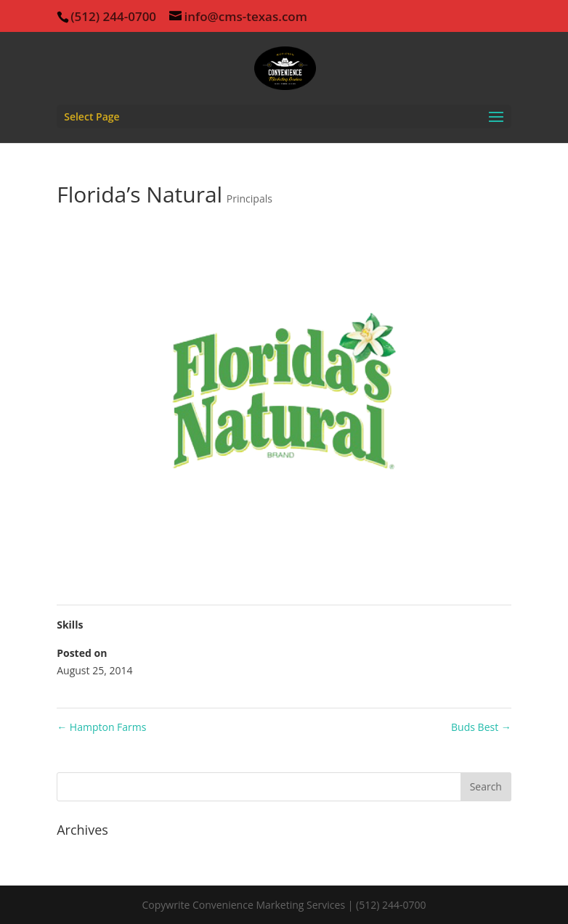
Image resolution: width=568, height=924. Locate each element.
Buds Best (481, 727)
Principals (249, 199)
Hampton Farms (101, 727)
